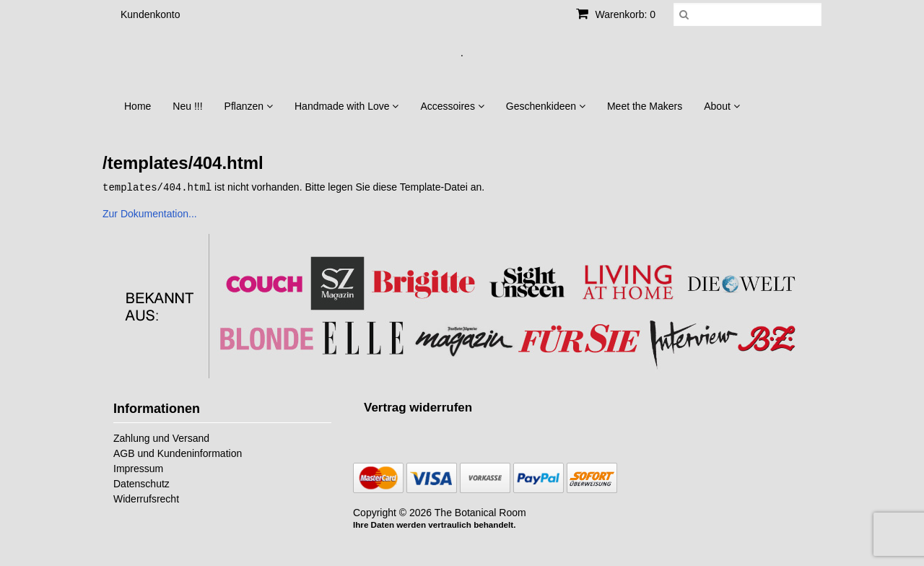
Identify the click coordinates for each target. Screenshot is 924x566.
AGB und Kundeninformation (178, 453)
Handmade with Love (346, 106)
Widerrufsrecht (146, 498)
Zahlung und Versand (161, 437)
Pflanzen (249, 106)
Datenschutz (141, 483)
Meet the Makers (645, 106)
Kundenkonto (151, 14)
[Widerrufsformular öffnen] (418, 407)
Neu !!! (187, 106)
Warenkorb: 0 (616, 14)
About (722, 106)
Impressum (138, 468)
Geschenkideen (546, 106)
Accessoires (452, 106)
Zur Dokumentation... (150, 213)
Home (138, 106)
